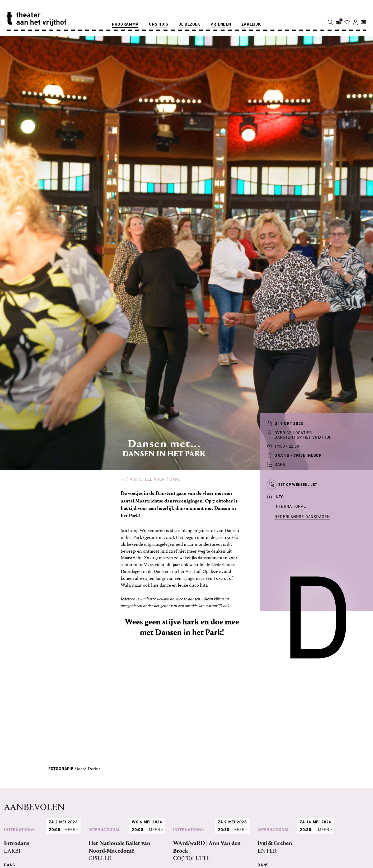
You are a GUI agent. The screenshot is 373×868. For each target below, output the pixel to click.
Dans (175, 479)
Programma (125, 24)
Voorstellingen (147, 479)
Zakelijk (251, 24)
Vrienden (221, 24)
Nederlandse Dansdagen (302, 517)
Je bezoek (190, 24)
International (290, 506)
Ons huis (159, 24)
